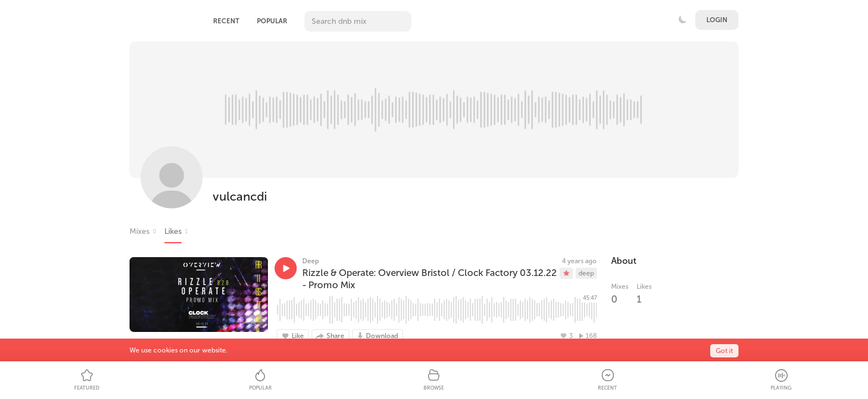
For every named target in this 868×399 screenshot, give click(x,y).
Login (717, 20)
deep (586, 273)
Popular (272, 21)
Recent (226, 21)
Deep (311, 261)
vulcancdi (240, 196)
